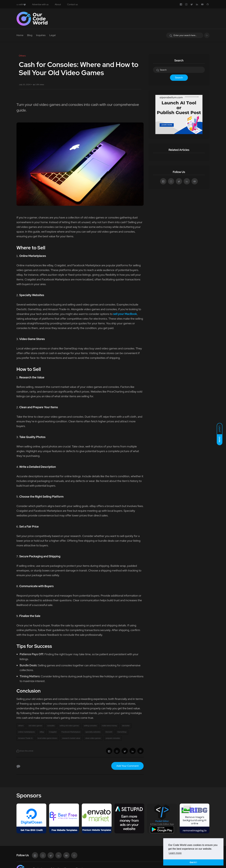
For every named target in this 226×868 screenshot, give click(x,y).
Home (20, 35)
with (21, 4)
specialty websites (93, 732)
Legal (52, 35)
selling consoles (90, 726)
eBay (42, 732)
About (58, 4)
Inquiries (41, 35)
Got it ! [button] (193, 862)
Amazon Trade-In (25, 738)
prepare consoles (113, 738)
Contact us (72, 4)
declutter (126, 726)
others (21, 726)
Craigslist (53, 732)
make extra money (109, 726)
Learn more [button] (175, 853)
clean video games (93, 738)
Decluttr (109, 732)
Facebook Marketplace (71, 732)
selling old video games (69, 726)
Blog (30, 35)
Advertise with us (40, 4)
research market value (71, 738)
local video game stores (47, 738)
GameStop (122, 732)
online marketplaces (26, 732)
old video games (35, 726)
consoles (51, 726)
